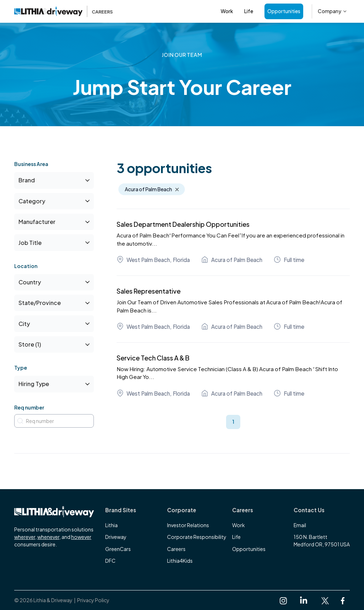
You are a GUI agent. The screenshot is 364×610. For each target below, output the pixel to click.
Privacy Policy (93, 600)
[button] (332, 11)
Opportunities (284, 11)
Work (227, 11)
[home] (63, 11)
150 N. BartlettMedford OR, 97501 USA (322, 541)
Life (249, 11)
